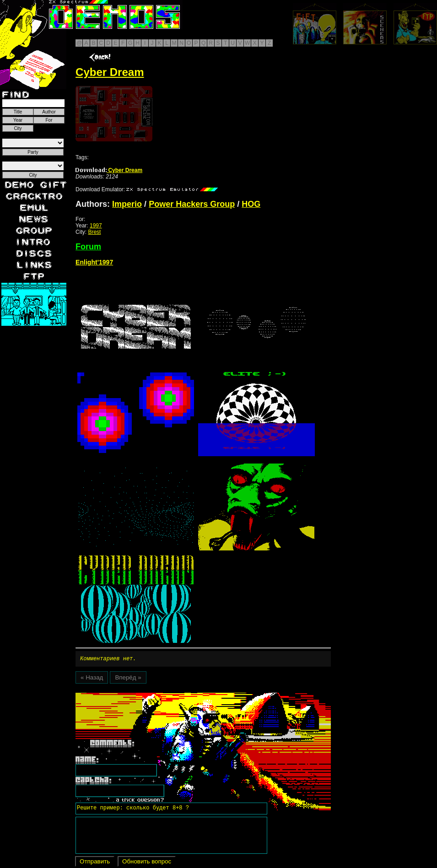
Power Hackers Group (192, 204)
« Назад (92, 679)
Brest (94, 232)
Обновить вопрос (147, 863)
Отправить (95, 863)
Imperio (127, 204)
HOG (251, 204)
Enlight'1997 (94, 262)
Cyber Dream (109, 170)
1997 (96, 226)
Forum (88, 247)
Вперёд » (128, 679)
